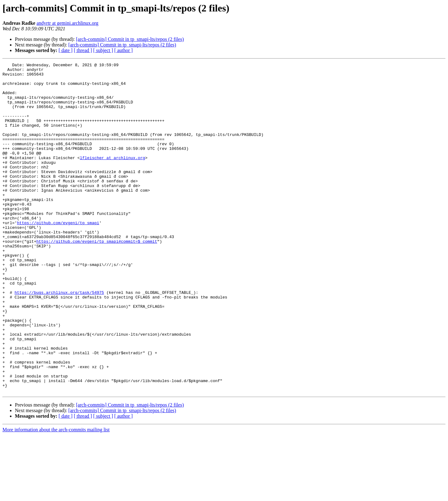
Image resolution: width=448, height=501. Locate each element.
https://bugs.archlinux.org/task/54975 (59, 339)
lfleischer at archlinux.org (113, 177)
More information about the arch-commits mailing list (56, 496)
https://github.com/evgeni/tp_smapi (58, 255)
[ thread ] (83, 50)
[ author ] (124, 50)
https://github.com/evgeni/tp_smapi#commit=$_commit (97, 277)
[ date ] (66, 50)
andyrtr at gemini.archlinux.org (68, 23)
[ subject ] (103, 50)
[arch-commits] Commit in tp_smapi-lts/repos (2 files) (130, 39)
